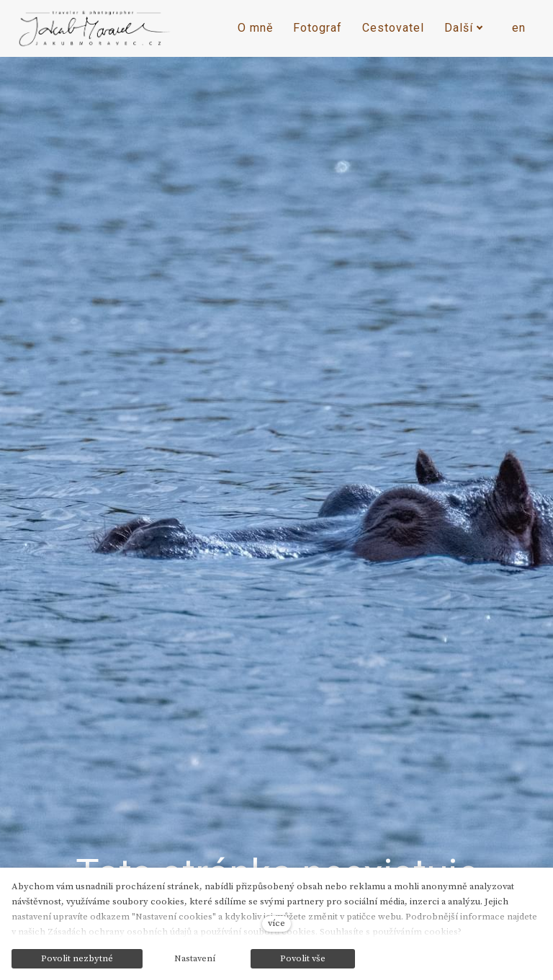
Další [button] (464, 28)
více (276, 923)
